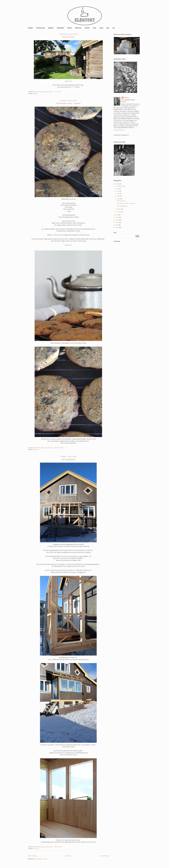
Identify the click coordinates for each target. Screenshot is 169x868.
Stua (94, 28)
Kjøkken (51, 28)
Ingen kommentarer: (59, 448)
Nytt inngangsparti (68, 459)
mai (118, 194)
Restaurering (41, 28)
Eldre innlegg (105, 856)
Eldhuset (126, 98)
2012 (117, 222)
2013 (117, 220)
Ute (113, 28)
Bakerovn (78, 28)
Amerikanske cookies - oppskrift (68, 103)
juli (118, 189)
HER (90, 556)
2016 (117, 184)
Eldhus (70, 28)
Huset (101, 28)
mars (119, 199)
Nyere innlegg (32, 856)
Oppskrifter (60, 28)
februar (119, 209)
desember (120, 186)
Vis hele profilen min (119, 130)
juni (118, 191)
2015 (117, 215)
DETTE (73, 87)
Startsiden (69, 856)
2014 (117, 217)
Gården (30, 28)
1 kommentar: (58, 92)
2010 (117, 227)
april (119, 196)
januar (119, 212)
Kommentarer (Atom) (41, 859)
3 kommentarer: (58, 847)
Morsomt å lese (68, 37)
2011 (117, 225)
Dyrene (87, 28)
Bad (108, 28)
